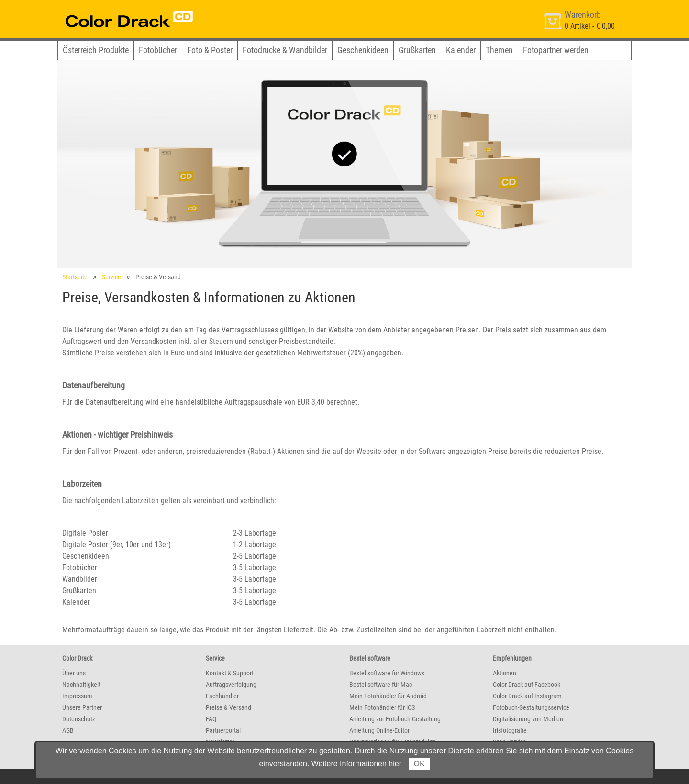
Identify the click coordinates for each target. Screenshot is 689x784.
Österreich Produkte (96, 50)
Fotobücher (158, 50)
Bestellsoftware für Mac (381, 685)
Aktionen (505, 673)
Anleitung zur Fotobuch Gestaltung (395, 719)
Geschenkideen (363, 50)
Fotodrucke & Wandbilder (285, 50)
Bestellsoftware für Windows (387, 673)
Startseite (75, 277)
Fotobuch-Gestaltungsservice (531, 707)
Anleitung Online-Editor (379, 730)
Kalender (461, 50)
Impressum (77, 696)
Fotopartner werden (556, 50)
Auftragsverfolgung (231, 685)
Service (111, 277)
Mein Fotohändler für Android (388, 696)
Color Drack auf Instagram (527, 696)
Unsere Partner (82, 707)
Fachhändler (222, 696)
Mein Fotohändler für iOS (382, 707)
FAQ (211, 719)
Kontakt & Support (230, 673)
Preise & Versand (228, 707)
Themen (499, 50)
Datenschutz (79, 719)
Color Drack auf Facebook (527, 685)
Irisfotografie (510, 730)
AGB (68, 730)
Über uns (74, 673)
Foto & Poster (210, 50)
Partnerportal (223, 730)
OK (419, 764)
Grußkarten (417, 50)
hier (395, 764)
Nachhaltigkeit (81, 685)
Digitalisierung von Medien (528, 719)
